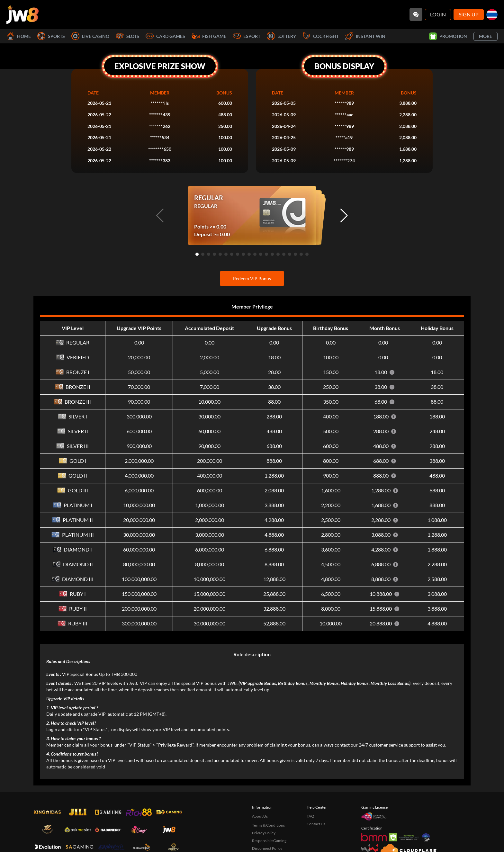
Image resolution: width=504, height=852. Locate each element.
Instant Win (365, 36)
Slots (127, 36)
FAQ (310, 816)
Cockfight (321, 36)
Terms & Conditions (268, 825)
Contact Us (316, 824)
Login (438, 14)
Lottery (281, 36)
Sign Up (469, 14)
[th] (492, 15)
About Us (260, 816)
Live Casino (90, 36)
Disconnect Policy (267, 848)
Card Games (165, 36)
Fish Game (209, 36)
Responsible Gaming (269, 841)
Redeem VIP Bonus (252, 278)
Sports (51, 36)
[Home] (22, 14)
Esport (247, 36)
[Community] (416, 14)
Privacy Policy (264, 833)
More (486, 36)
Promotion (448, 36)
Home (19, 36)
